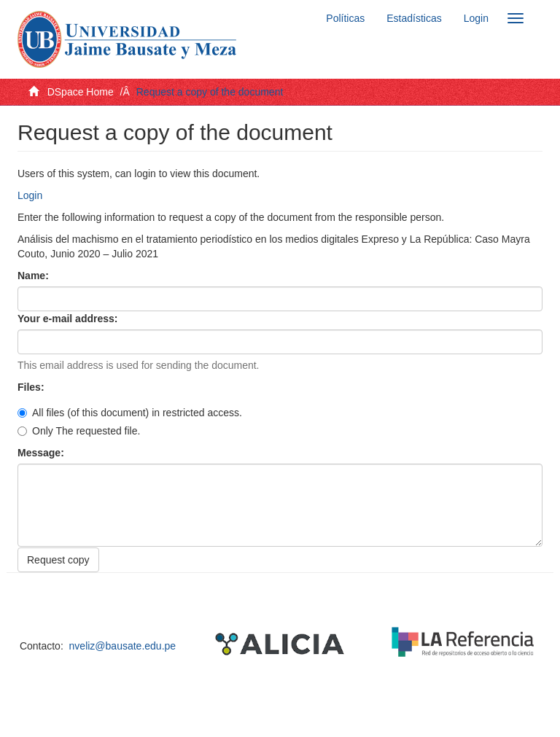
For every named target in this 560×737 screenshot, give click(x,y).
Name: (35, 276)
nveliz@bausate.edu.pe (123, 646)
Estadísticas (414, 18)
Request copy (58, 560)
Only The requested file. (79, 431)
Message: (42, 453)
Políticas (345, 18)
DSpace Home (81, 92)
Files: (32, 387)
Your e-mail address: (69, 319)
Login (30, 195)
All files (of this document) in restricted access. (130, 413)
